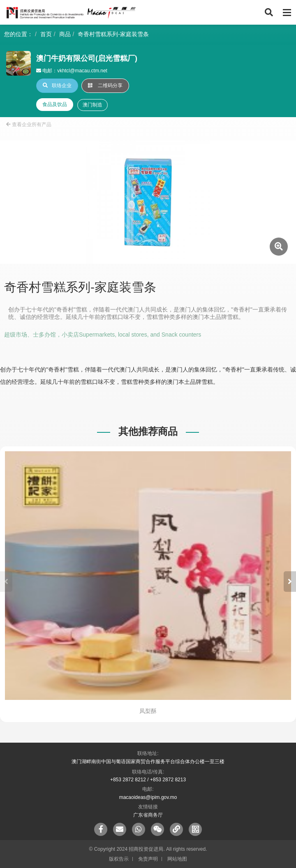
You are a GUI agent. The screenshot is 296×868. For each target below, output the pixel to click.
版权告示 (119, 859)
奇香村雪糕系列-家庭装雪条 (113, 34)
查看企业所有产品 (29, 125)
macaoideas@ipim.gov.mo (148, 797)
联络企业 (57, 85)
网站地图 (177, 859)
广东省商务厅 (148, 815)
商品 (65, 34)
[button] (290, 582)
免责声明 (148, 859)
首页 (46, 34)
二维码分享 (105, 85)
